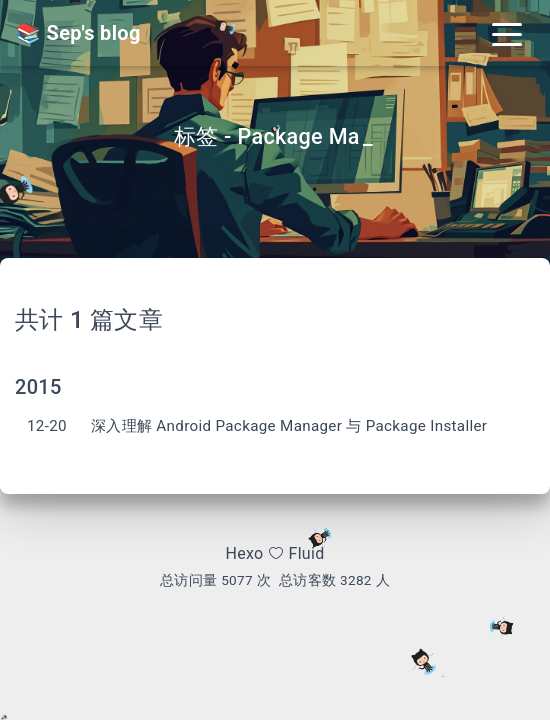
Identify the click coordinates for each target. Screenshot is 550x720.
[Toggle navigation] (507, 33)
